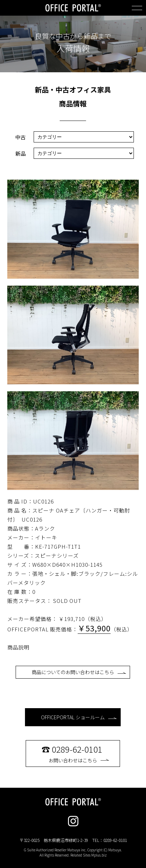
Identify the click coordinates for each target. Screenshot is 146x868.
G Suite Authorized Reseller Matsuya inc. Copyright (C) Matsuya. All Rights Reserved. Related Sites (73, 852)
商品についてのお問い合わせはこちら (79, 672)
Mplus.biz (99, 855)
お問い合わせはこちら (79, 753)
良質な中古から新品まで (73, 36)
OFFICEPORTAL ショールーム (79, 717)
